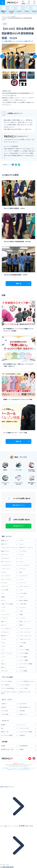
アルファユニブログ (28, 728)
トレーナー (9, 639)
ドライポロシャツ (9, 632)
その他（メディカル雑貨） (9, 604)
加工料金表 (28, 711)
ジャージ (9, 657)
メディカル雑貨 (9, 590)
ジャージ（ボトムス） (28, 565)
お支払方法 (9, 707)
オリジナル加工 (9, 711)
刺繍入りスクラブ (9, 551)
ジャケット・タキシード (28, 629)
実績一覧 (18, 284)
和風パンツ (28, 625)
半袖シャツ (9, 664)
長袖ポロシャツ (9, 636)
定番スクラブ (9, 544)
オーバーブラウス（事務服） (28, 664)
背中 (29, 41)
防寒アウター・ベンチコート (28, 548)
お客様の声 (28, 735)
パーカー (9, 643)
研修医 (5, 24)
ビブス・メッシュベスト (9, 653)
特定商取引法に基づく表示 (9, 749)
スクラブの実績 (11, 16)
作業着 (28, 615)
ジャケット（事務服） (28, 650)
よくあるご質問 (9, 714)
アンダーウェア (9, 586)
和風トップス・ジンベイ (28, 622)
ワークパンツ (28, 569)
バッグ (9, 593)
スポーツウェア (9, 671)
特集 (9, 728)
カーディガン (9, 583)
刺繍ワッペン (12, 41)
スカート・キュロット (9, 579)
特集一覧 (18, 441)
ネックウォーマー (28, 576)
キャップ (28, 579)
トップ (3, 16)
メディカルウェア (9, 558)
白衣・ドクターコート (9, 562)
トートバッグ (28, 583)
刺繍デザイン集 (9, 732)
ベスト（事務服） (28, 657)
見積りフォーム (28, 714)
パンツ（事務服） (28, 671)
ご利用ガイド (9, 704)
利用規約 (28, 749)
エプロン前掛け (28, 593)
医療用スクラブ (9, 541)
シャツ (9, 660)
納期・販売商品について (28, 707)
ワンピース (9, 572)
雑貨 (28, 572)
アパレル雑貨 (28, 643)
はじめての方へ (28, 704)
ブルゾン (28, 544)
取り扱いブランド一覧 (28, 692)
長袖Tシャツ (9, 622)
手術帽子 (9, 597)
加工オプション (28, 667)
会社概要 (9, 746)
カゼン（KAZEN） (9, 685)
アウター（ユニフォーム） (28, 636)
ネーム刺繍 (5, 41)
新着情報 (9, 725)
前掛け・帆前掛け (28, 601)
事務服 (28, 646)
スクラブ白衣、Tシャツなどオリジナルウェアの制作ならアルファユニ (18, 768)
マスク (28, 590)
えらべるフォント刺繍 (22, 41)
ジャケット (9, 646)
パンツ (28, 558)
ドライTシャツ (9, 618)
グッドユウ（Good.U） (28, 685)
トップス (9, 608)
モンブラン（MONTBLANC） (9, 688)
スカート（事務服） (28, 660)
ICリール (9, 601)
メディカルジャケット (9, 565)
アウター (28, 541)
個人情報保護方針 (28, 746)
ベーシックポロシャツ (9, 629)
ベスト (9, 650)
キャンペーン (28, 725)
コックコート (28, 618)
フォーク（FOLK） (28, 688)
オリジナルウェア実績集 (9, 735)
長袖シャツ (9, 667)
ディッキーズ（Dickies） (9, 681)
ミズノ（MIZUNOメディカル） (28, 681)
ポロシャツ (9, 625)
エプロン (28, 597)
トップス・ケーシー (9, 569)
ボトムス (28, 555)
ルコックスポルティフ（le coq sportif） (9, 693)
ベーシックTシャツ (9, 615)
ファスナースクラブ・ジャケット (9, 548)
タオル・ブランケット (28, 586)
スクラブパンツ (9, 555)
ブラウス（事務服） (28, 653)
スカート (28, 562)
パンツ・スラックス (9, 576)
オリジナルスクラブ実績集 (28, 732)
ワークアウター (28, 551)
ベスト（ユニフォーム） (28, 632)
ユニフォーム (28, 608)
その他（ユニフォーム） (28, 639)
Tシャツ (9, 611)
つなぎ (28, 611)
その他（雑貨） (28, 604)
